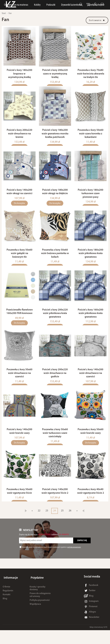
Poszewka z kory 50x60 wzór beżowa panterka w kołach (55, 260)
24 (55, 525)
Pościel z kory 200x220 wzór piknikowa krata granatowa (55, 322)
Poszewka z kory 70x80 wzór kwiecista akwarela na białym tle (91, 75)
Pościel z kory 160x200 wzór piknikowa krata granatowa (91, 322)
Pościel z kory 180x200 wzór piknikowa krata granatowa (91, 260)
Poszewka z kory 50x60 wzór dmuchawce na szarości (19, 383)
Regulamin (8, 602)
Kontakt (7, 606)
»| (83, 525)
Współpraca (35, 616)
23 (47, 525)
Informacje (10, 591)
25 (62, 525)
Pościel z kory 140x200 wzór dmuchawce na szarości (91, 383)
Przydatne (36, 591)
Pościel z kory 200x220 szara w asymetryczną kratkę (55, 75)
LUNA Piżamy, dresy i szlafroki (47, 5)
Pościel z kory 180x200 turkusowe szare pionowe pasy (91, 199)
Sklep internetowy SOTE (98, 641)
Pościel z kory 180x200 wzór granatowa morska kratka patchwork (55, 137)
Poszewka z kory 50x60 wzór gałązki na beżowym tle (19, 260)
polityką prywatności (74, 561)
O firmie (6, 598)
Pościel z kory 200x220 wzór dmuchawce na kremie (19, 137)
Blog (5, 610)
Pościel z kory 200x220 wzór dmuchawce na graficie (55, 383)
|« (26, 525)
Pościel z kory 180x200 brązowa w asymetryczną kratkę (19, 75)
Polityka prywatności (40, 612)
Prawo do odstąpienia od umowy (40, 606)
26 (70, 525)
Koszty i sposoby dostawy (38, 600)
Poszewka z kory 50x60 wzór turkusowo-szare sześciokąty (55, 445)
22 (39, 525)
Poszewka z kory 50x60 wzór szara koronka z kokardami (91, 137)
